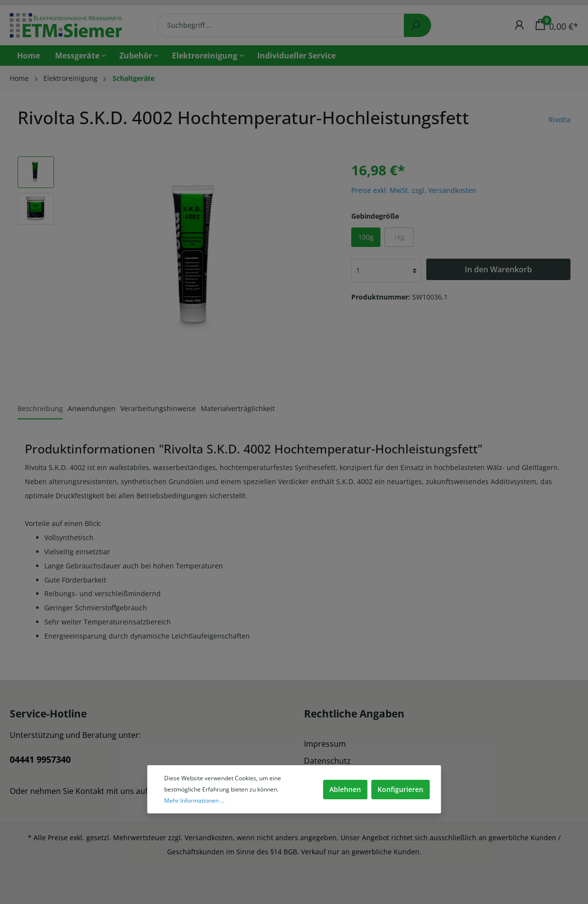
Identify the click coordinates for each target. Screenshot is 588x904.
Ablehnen (345, 789)
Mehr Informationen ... (194, 800)
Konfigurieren (400, 789)
